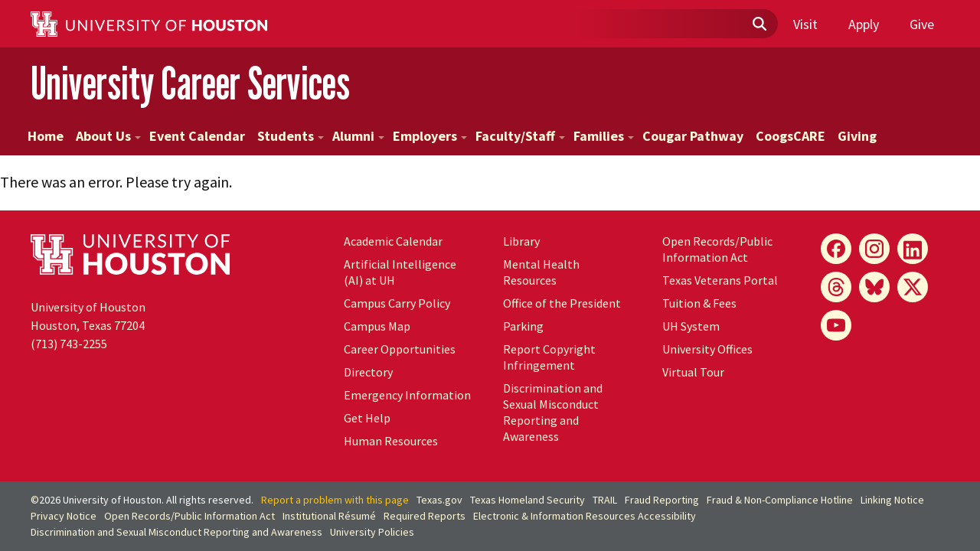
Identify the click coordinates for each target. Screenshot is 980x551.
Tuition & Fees (699, 303)
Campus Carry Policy (397, 303)
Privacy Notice (64, 516)
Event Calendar (197, 136)
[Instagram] (874, 249)
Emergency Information (407, 395)
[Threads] (836, 287)
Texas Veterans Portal (720, 280)
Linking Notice (892, 500)
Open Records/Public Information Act (717, 249)
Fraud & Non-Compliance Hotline (780, 500)
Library (521, 241)
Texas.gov (439, 500)
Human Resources (391, 441)
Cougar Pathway (693, 136)
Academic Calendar (393, 241)
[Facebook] (836, 249)
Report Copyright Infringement (549, 357)
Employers (430, 136)
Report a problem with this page (335, 500)
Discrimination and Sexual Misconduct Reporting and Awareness (553, 412)
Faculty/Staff (520, 136)
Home (46, 136)
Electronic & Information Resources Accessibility (585, 516)
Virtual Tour (693, 372)
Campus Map (377, 326)
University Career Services (190, 83)
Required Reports (425, 516)
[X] (913, 287)
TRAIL (605, 500)
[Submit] (759, 24)
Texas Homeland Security (528, 500)
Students (291, 136)
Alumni (358, 136)
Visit (805, 24)
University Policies (372, 532)
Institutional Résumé (329, 516)
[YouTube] (836, 325)
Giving (857, 136)
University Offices (707, 349)
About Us (108, 136)
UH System (691, 326)
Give (922, 24)
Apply (864, 24)
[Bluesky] (874, 287)
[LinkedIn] (913, 249)
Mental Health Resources (541, 272)
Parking (523, 326)
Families (604, 136)
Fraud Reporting (662, 500)
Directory (368, 372)
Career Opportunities (400, 349)
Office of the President (562, 303)
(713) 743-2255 (69, 344)
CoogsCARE (791, 136)
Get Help (367, 418)
